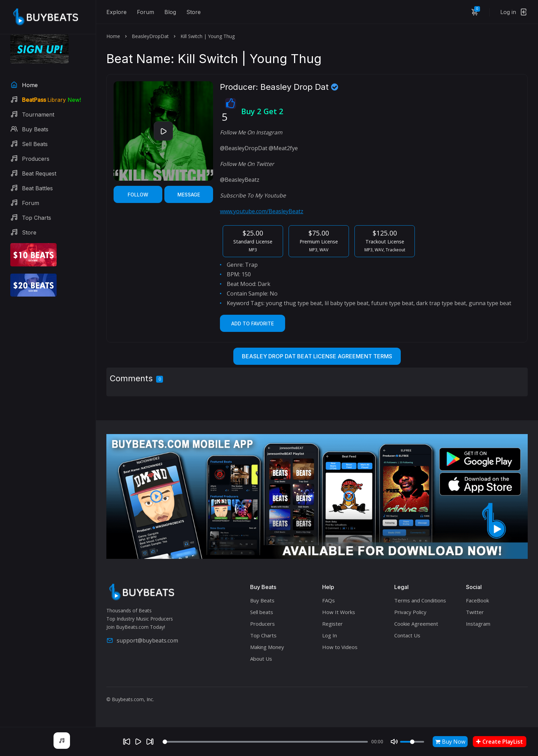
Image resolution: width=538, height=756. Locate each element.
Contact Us (407, 635)
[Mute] (394, 742)
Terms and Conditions (420, 600)
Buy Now (450, 742)
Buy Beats (262, 600)
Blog (170, 12)
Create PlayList (500, 742)
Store (194, 12)
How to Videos (340, 647)
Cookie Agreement (416, 624)
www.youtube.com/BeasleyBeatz (262, 211)
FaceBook (477, 600)
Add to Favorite (253, 323)
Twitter (475, 612)
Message (189, 195)
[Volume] (412, 742)
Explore (116, 12)
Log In (330, 635)
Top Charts (263, 635)
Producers (262, 624)
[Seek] (265, 742)
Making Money (267, 647)
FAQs (329, 600)
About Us (261, 659)
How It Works (339, 612)
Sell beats (262, 612)
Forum (145, 12)
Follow (138, 195)
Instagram (478, 624)
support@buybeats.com (142, 640)
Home (113, 36)
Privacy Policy (410, 612)
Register (332, 624)
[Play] (138, 742)
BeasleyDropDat (150, 36)
